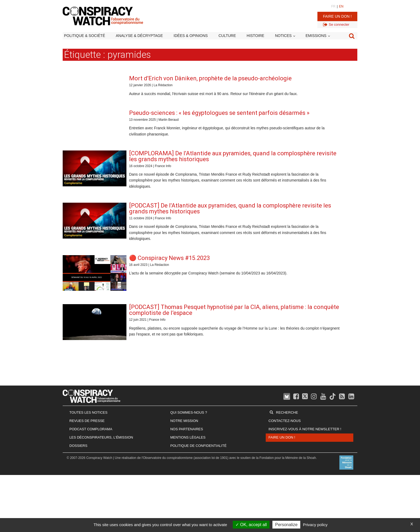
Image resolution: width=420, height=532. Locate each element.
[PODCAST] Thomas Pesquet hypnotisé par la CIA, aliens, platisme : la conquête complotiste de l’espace (234, 310)
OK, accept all (251, 525)
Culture (227, 36)
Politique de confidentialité (198, 446)
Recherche (287, 412)
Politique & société (85, 36)
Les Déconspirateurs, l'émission (101, 437)
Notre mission (184, 421)
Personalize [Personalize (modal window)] (286, 525)
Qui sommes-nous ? (189, 412)
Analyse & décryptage (139, 36)
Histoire (256, 36)
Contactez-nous (284, 421)
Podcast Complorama (91, 429)
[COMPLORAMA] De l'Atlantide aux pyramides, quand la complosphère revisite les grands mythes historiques (233, 156)
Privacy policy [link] (315, 525)
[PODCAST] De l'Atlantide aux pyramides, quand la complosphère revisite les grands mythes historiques (230, 208)
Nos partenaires (187, 429)
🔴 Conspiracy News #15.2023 (169, 258)
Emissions (316, 36)
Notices (283, 36)
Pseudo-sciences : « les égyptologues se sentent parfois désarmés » (219, 113)
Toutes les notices (88, 412)
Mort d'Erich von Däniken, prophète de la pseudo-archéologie (210, 78)
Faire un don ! (337, 16)
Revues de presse (87, 421)
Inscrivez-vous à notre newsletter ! (305, 429)
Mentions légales (188, 437)
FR (333, 6)
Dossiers (78, 446)
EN (341, 6)
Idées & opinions (191, 36)
